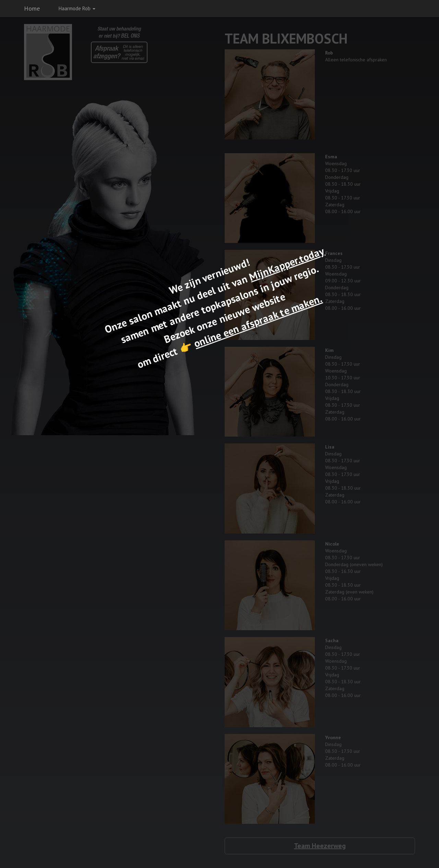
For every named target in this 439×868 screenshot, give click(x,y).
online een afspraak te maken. (258, 321)
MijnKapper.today (287, 264)
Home (32, 8)
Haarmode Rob (77, 8)
